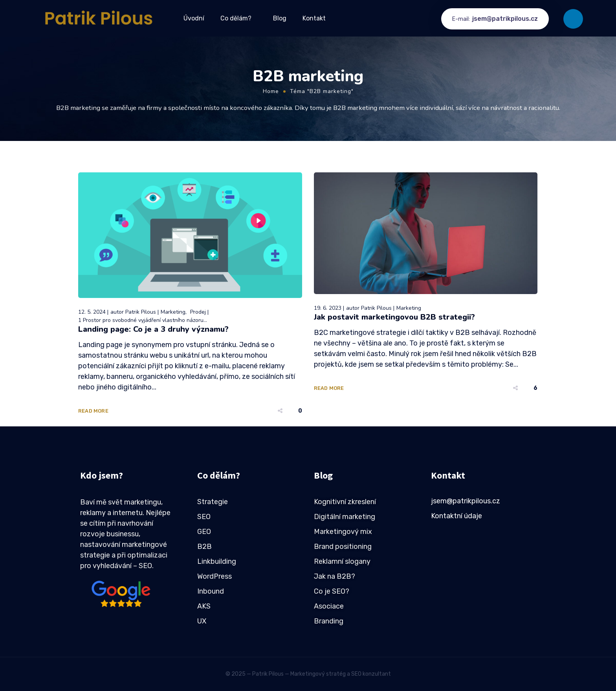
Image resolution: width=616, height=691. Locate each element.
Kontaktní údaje (456, 516)
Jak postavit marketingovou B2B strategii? (394, 317)
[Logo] (99, 18)
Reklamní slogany (342, 561)
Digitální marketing (345, 517)
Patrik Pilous (141, 312)
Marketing (173, 312)
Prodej (198, 312)
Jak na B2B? (335, 576)
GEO (204, 532)
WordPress (214, 576)
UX (202, 621)
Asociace (329, 606)
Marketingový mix (343, 532)
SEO (204, 517)
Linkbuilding (217, 561)
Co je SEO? (332, 591)
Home (271, 91)
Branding (329, 621)
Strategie (213, 502)
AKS (204, 606)
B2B (204, 547)
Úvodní (194, 18)
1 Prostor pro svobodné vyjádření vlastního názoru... (143, 320)
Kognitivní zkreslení (345, 502)
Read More (93, 411)
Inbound (211, 591)
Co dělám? (236, 18)
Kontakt (314, 18)
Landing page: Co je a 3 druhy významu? (153, 329)
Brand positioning (343, 547)
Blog (280, 18)
